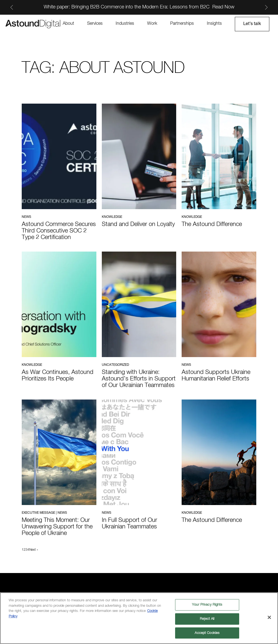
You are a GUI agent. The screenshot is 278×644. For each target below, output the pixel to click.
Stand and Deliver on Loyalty (138, 224)
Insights (214, 24)
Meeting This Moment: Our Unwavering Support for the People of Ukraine (57, 527)
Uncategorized (115, 365)
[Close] (269, 618)
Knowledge (112, 217)
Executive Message (38, 513)
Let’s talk (252, 24)
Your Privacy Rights (207, 605)
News (26, 217)
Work (152, 24)
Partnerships (182, 24)
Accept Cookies (207, 633)
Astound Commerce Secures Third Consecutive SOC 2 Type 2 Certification (59, 231)
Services (95, 24)
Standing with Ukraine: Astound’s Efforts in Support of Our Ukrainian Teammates (139, 379)
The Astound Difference (212, 224)
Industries (125, 24)
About (68, 24)
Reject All (207, 619)
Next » (34, 550)
